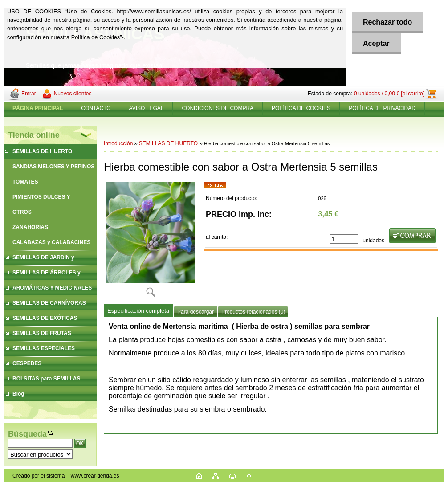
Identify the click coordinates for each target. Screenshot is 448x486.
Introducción (118, 143)
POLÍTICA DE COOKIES (301, 108)
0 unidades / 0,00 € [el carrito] (389, 94)
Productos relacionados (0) (253, 312)
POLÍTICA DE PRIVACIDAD (382, 108)
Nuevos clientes (73, 94)
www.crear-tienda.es (95, 476)
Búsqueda (27, 434)
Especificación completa (138, 311)
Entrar (29, 94)
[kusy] (344, 239)
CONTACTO (96, 108)
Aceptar (376, 43)
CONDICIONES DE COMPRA (218, 108)
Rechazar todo (387, 22)
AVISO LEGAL (147, 108)
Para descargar (195, 312)
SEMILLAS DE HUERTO (169, 143)
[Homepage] (38, 108)
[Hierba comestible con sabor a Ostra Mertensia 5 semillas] (151, 243)
